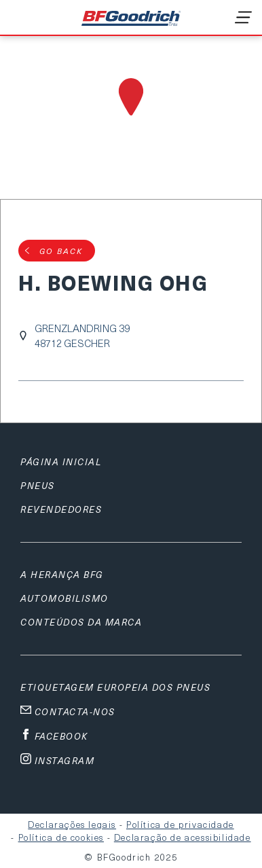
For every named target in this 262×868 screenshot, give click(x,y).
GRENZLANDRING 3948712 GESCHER (82, 336)
